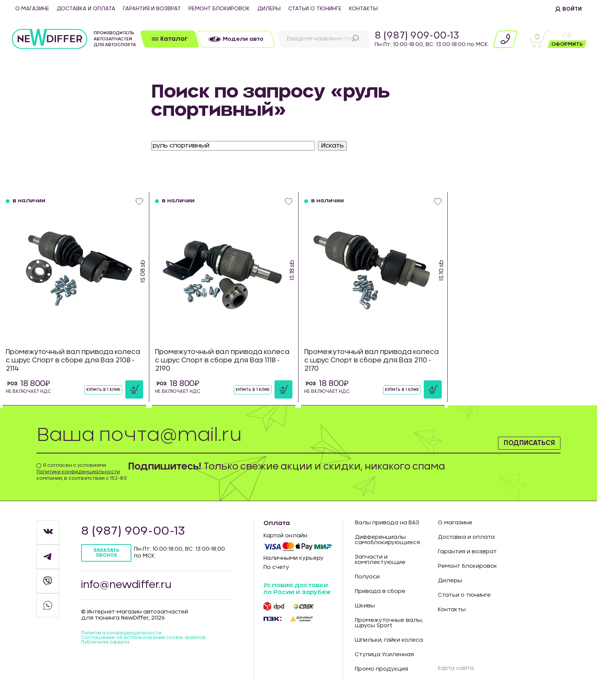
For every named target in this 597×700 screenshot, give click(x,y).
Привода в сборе (380, 591)
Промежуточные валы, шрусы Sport (389, 623)
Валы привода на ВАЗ (387, 523)
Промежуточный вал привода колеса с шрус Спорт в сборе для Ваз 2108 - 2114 (68, 357)
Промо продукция (382, 669)
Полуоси (367, 577)
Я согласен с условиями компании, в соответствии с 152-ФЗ (82, 472)
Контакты (363, 9)
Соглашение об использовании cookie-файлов (140, 647)
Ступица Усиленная (384, 655)
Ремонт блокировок (219, 9)
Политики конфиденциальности (78, 472)
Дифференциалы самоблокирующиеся (387, 540)
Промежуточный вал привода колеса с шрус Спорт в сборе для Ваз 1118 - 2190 (217, 357)
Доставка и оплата (86, 9)
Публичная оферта (109, 655)
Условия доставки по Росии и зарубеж (297, 589)
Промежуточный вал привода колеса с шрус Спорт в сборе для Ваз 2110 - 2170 (366, 357)
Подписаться (515, 440)
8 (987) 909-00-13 (417, 36)
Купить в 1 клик (90, 389)
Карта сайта (458, 668)
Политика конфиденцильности (126, 639)
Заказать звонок (109, 553)
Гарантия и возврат (152, 9)
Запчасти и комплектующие (380, 560)
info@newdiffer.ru (133, 588)
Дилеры (269, 9)
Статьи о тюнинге (315, 9)
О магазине (32, 9)
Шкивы (365, 606)
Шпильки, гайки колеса (389, 640)
